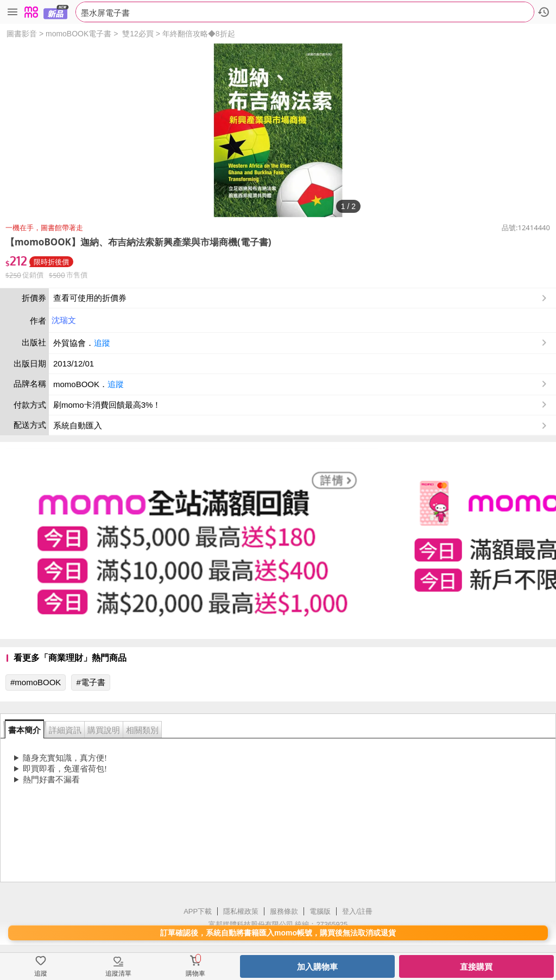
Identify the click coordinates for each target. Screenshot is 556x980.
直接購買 (476, 967)
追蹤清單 (118, 973)
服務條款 (284, 911)
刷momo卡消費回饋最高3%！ (107, 405)
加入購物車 (317, 967)
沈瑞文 (64, 320)
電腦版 (320, 911)
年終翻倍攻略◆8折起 (199, 34)
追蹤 (102, 343)
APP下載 (198, 911)
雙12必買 (138, 34)
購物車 (195, 973)
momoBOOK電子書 (78, 34)
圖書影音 (22, 34)
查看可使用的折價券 (301, 298)
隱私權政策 (241, 911)
